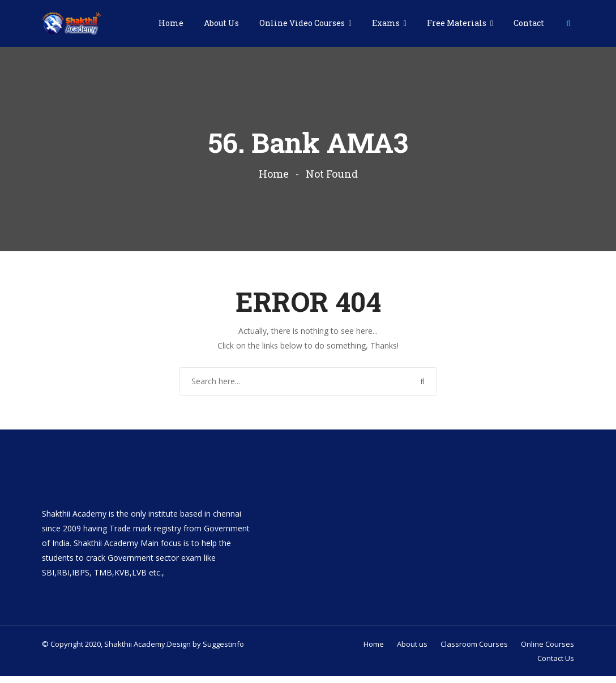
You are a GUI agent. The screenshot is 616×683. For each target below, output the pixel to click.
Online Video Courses (303, 23)
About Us (221, 23)
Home (171, 23)
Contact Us (556, 665)
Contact (529, 23)
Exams (387, 23)
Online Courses (547, 651)
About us (412, 651)
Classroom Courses (474, 651)
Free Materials (457, 23)
